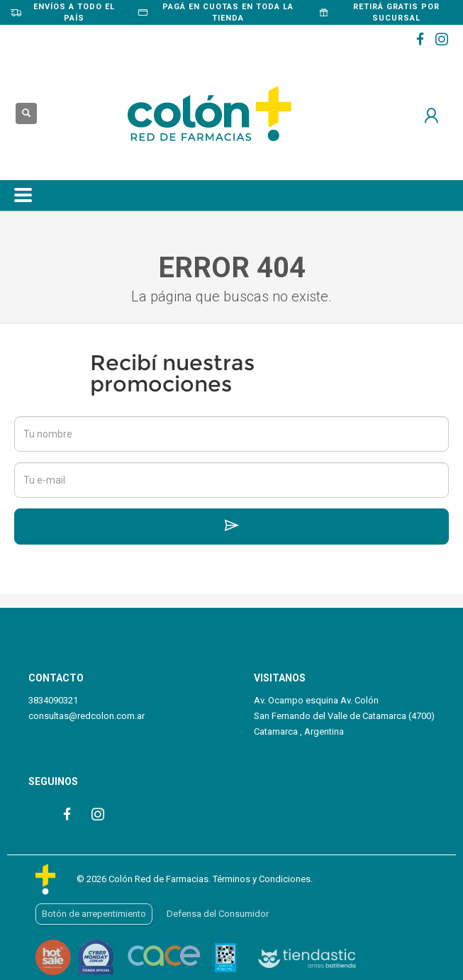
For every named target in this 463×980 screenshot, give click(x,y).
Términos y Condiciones (262, 879)
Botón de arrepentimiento (94, 914)
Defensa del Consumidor (218, 914)
